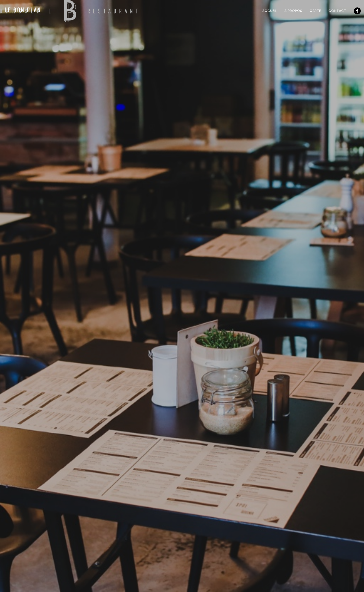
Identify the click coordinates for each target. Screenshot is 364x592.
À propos (293, 11)
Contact (337, 11)
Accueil (270, 11)
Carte (315, 11)
